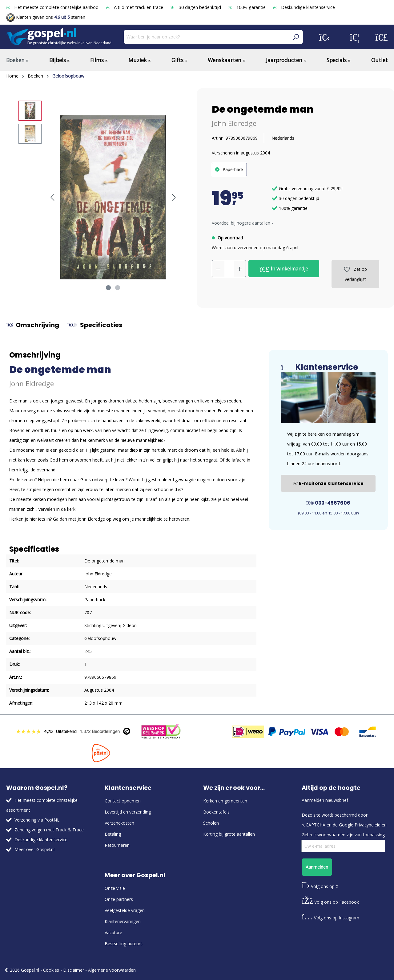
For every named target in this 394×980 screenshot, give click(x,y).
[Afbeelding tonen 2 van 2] (118, 288)
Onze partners (119, 899)
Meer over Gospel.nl (34, 849)
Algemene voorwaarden (112, 970)
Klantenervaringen (123, 921)
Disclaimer (74, 970)
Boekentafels (216, 812)
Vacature (113, 932)
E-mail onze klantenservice (328, 483)
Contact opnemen (123, 801)
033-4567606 (328, 503)
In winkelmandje (284, 269)
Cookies (51, 970)
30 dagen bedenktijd (196, 7)
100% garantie (248, 7)
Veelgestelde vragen (125, 910)
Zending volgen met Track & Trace (49, 830)
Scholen (211, 823)
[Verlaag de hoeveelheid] (218, 269)
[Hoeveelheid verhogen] (240, 269)
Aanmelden (317, 867)
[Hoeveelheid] (229, 269)
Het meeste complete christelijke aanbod (53, 7)
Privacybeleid (368, 825)
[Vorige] (52, 197)
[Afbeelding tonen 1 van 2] (108, 288)
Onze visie (115, 888)
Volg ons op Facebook (330, 902)
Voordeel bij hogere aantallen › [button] (242, 223)
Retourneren (117, 845)
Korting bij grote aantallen (229, 834)
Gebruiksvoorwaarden (324, 835)
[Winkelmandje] (382, 37)
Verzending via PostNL (37, 820)
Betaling (113, 834)
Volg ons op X (320, 886)
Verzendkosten (119, 823)
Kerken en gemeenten (225, 801)
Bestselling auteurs (124, 944)
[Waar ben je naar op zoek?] (206, 37)
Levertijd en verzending (128, 812)
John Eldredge (234, 123)
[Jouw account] (324, 37)
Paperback (233, 169)
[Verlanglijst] (354, 37)
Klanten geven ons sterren (46, 17)
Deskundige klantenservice (304, 7)
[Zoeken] (296, 37)
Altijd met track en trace (135, 7)
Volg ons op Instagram (330, 918)
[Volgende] (174, 197)
